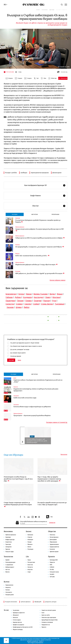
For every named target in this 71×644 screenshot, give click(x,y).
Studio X (41, 641)
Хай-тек (8, 570)
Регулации (18, 271)
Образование (53, 542)
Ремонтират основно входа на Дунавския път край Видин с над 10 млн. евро (18, 479)
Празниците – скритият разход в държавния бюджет (32, 415)
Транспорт (8, 544)
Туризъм (8, 549)
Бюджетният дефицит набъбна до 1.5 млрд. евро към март (37, 265)
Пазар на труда (10, 552)
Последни (15, 214)
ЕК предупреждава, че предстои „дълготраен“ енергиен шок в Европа (40, 247)
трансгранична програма (40, 173)
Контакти (15, 618)
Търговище (59, 304)
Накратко (8, 587)
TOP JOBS (52, 577)
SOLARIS (52, 574)
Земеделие (9, 547)
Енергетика (9, 542)
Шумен (19, 307)
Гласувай (11, 360)
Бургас (21, 294)
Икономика (8, 531)
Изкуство (30, 570)
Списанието (16, 396)
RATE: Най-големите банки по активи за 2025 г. (32, 256)
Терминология (9, 585)
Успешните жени (54, 572)
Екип (43, 613)
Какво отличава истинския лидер (25, 398)
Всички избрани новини (58, 280)
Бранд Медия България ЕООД (50, 620)
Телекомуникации (10, 562)
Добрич (18, 297)
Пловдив (37, 301)
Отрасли (30, 537)
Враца (60, 294)
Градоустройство (54, 547)
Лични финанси (54, 537)
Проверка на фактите (19, 613)
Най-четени (35, 214)
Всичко (7, 582)
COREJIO (52, 567)
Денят (15, 378)
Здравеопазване (54, 544)
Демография (53, 540)
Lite (27, 557)
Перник (20, 301)
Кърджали (27, 297)
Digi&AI (7, 560)
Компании (18, 218)
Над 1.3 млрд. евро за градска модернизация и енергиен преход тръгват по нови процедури (49, 479)
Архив (19, 360)
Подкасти (52, 562)
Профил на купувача (18, 625)
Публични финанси (20, 227)
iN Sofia (52, 570)
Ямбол (27, 307)
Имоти (29, 547)
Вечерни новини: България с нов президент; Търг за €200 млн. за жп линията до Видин (37, 441)
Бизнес (29, 531)
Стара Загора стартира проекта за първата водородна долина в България (18, 505)
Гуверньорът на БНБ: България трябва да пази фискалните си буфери (40, 238)
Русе (54, 301)
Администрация (54, 552)
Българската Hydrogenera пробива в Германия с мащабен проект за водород (38, 221)
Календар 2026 (54, 560)
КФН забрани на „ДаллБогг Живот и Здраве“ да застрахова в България (40, 273)
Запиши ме (52, 523)
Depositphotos (40, 643)
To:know (8, 590)
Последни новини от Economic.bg (57, 422)
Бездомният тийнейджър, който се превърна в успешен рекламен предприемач (36, 390)
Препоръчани (55, 214)
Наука (29, 560)
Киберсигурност (10, 567)
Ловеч (48, 297)
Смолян (28, 304)
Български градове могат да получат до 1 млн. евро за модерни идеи (52, 504)
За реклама (16, 610)
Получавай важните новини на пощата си (34, 522)
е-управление (9, 565)
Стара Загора (47, 304)
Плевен (29, 301)
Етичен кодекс (17, 620)
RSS (49, 517)
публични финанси (26, 602)
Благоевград (11, 294)
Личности (16, 387)
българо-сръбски (11, 173)
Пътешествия (31, 562)
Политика (18, 245)
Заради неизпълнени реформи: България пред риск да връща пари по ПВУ (40, 230)
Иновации (30, 540)
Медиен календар (18, 630)
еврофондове (38, 602)
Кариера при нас (17, 622)
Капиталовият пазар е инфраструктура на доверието (32, 407)
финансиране (57, 173)
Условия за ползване (47, 622)
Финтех (7, 572)
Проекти (51, 557)
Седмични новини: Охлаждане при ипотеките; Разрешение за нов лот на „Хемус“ (38, 381)
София (36, 304)
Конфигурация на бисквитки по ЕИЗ (23, 627)
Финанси (17, 254)
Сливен (19, 304)
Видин (52, 294)
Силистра (10, 304)
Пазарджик (10, 301)
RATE (51, 565)
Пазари (30, 542)
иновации (24, 173)
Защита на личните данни (49, 610)
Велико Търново (41, 294)
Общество (52, 531)
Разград (47, 301)
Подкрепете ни (46, 625)
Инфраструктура (10, 540)
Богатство (30, 565)
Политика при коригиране (49, 618)
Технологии (8, 557)
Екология (52, 549)
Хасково (10, 307)
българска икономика (11, 602)
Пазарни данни (10, 595)
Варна (29, 294)
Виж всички (64, 455)
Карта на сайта (46, 615)
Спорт (29, 572)
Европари (8, 537)
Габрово (9, 297)
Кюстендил (39, 297)
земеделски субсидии (51, 602)
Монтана (56, 297)
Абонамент (16, 615)
